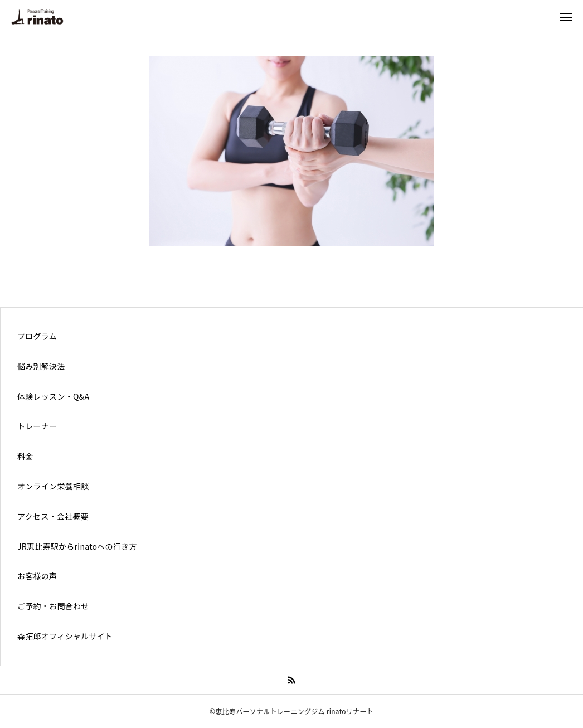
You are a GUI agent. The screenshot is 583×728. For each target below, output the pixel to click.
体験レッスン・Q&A (53, 396)
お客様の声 (37, 576)
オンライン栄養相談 (53, 486)
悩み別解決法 (41, 366)
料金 (25, 456)
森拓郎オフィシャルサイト (65, 636)
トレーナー (37, 426)
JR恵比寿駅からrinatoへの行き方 (77, 546)
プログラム (37, 336)
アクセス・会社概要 (53, 516)
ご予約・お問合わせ (53, 606)
